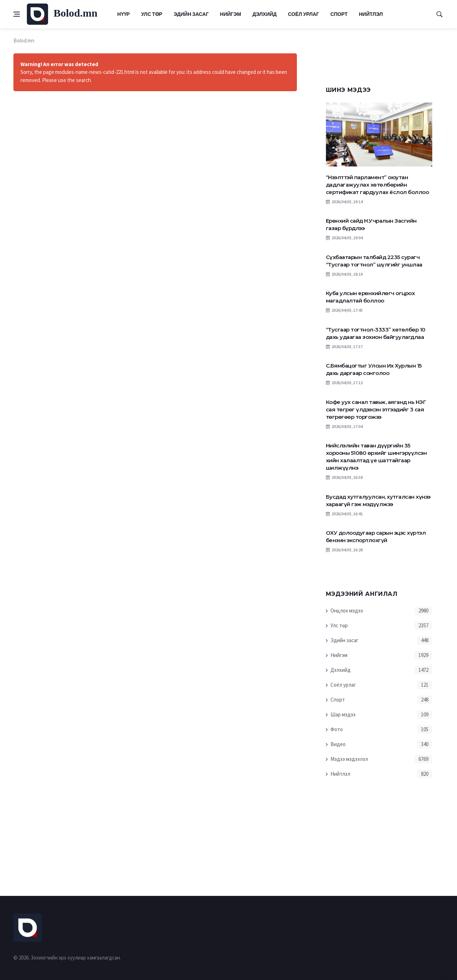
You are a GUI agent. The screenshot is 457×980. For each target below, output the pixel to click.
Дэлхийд (265, 14)
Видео (338, 744)
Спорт (339, 14)
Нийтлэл (371, 14)
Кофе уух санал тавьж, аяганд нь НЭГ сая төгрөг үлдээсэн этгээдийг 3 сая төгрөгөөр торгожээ (376, 409)
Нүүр (124, 14)
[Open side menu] (17, 14)
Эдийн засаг (191, 14)
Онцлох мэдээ (347, 611)
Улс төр (152, 14)
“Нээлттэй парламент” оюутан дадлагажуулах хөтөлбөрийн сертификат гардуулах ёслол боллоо (377, 185)
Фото (337, 729)
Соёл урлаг (304, 14)
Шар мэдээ (343, 714)
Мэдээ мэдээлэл (349, 759)
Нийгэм (230, 14)
